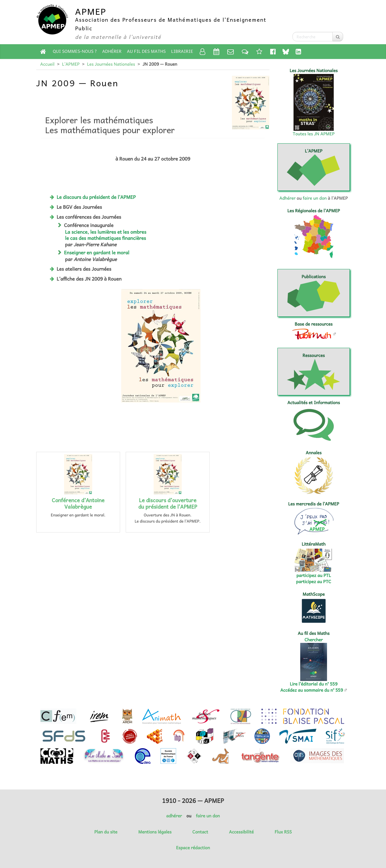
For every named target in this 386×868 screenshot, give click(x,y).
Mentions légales (155, 832)
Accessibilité (241, 832)
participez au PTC (314, 582)
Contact (200, 832)
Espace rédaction (193, 848)
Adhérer (112, 51)
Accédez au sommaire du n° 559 (312, 690)
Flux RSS (283, 832)
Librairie (182, 51)
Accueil (47, 64)
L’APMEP (71, 64)
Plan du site (106, 832)
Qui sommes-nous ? (75, 51)
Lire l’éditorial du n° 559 (314, 684)
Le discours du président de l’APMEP (96, 197)
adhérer (174, 816)
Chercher (314, 640)
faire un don (315, 198)
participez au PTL (314, 575)
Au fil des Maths (146, 51)
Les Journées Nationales (111, 64)
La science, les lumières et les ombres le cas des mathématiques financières (106, 235)
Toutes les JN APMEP (314, 134)
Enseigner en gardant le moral (97, 252)
